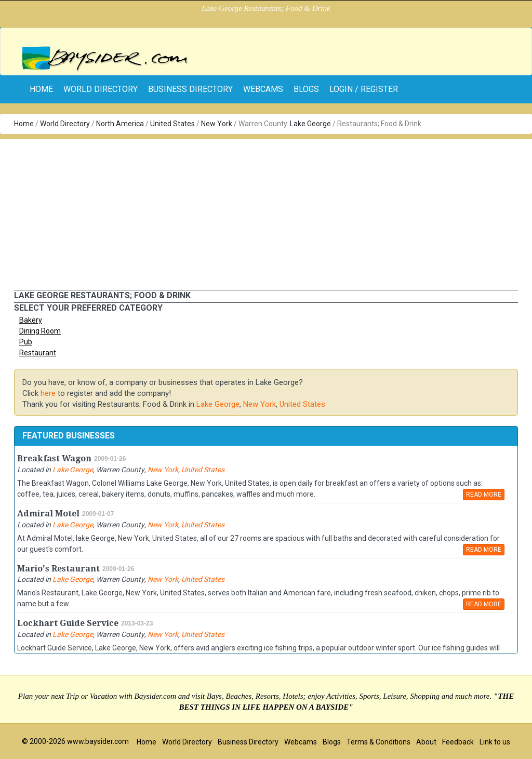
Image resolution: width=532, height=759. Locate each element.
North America (120, 124)
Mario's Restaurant (58, 569)
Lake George (310, 124)
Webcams (263, 89)
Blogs (306, 89)
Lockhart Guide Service (68, 623)
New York (217, 124)
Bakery (31, 320)
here (48, 393)
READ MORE (484, 495)
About (426, 742)
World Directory (101, 89)
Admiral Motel (48, 514)
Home (24, 124)
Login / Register (364, 89)
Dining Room (40, 331)
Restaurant (38, 353)
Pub (26, 342)
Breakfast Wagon (54, 458)
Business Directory (190, 89)
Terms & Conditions (378, 742)
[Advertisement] (266, 212)
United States (172, 124)
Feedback (458, 742)
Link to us (495, 742)
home (41, 89)
